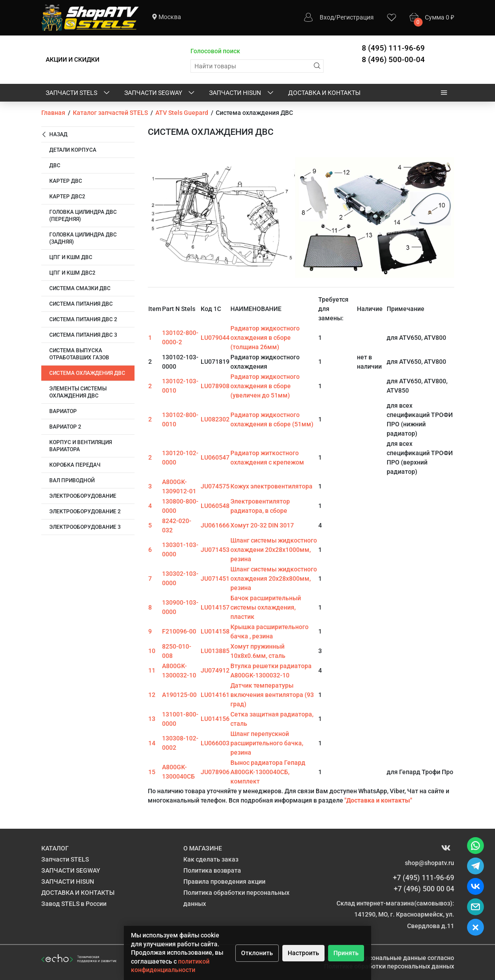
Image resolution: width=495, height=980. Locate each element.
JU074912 (215, 670)
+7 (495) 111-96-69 (424, 878)
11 (152, 670)
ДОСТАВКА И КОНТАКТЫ (324, 93)
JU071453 (215, 550)
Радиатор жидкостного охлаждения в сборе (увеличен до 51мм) (265, 386)
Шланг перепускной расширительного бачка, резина (267, 743)
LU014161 (215, 695)
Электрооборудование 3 (85, 527)
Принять (346, 953)
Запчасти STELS (78, 93)
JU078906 (215, 772)
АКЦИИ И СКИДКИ (73, 59)
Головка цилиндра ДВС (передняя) (83, 216)
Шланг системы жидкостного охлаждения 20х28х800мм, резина (274, 579)
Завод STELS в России (74, 904)
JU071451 (215, 579)
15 (152, 772)
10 (152, 651)
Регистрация (355, 17)
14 (152, 743)
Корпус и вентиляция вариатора (81, 446)
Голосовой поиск (215, 51)
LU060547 (215, 457)
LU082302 (215, 419)
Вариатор (63, 411)
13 (152, 719)
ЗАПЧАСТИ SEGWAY (160, 93)
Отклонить (257, 953)
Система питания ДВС (81, 304)
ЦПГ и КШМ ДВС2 (72, 273)
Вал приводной (72, 480)
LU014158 (215, 631)
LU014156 (215, 719)
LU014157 (215, 607)
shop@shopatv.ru (430, 863)
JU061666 (215, 525)
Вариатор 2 (65, 427)
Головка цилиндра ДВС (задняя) (83, 238)
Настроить (303, 953)
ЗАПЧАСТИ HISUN (242, 93)
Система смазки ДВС (80, 288)
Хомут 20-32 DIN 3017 (262, 525)
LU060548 (215, 506)
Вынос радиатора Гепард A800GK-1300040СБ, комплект (268, 772)
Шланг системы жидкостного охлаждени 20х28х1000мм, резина (274, 550)
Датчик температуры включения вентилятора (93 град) (272, 695)
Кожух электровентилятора (271, 486)
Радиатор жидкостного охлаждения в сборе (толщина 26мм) (265, 338)
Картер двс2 (67, 197)
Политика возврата (212, 870)
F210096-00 (179, 631)
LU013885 (215, 651)
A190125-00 (179, 695)
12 (152, 695)
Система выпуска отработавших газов (79, 354)
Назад (54, 135)
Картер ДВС (66, 181)
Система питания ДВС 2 (83, 319)
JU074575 (215, 486)
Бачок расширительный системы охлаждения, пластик (266, 607)
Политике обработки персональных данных (389, 966)
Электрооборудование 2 (85, 512)
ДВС (55, 165)
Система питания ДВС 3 (83, 335)
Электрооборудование (83, 496)
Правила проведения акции (224, 882)
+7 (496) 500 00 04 (424, 889)
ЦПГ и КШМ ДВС (71, 257)
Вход (327, 17)
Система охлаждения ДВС (87, 373)
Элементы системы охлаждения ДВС (78, 392)
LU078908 (215, 386)
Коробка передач (75, 465)
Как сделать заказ (211, 859)
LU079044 (215, 338)
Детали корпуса (73, 150)
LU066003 (215, 743)
